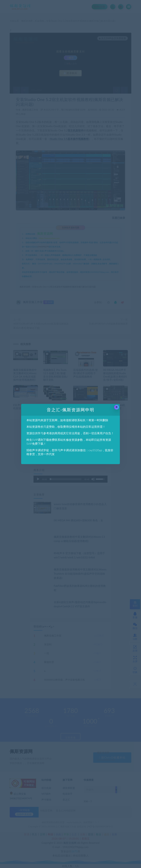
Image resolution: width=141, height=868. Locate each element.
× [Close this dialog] (117, 407)
